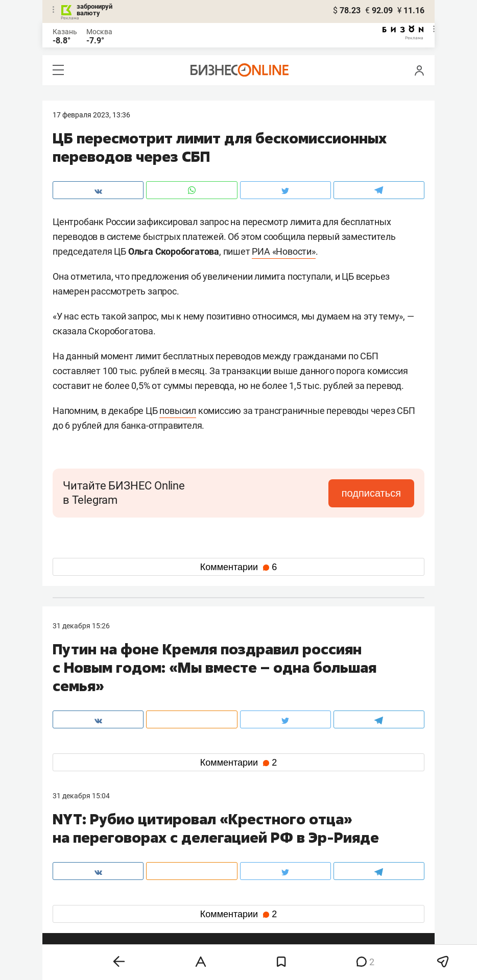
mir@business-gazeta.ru (216, 860)
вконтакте (79, 895)
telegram (76, 911)
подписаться (371, 493)
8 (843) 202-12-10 (81, 847)
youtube (75, 928)
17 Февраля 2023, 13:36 (91, 115)
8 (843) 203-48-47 (205, 847)
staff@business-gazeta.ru (342, 847)
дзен (255, 911)
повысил (178, 411)
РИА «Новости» (283, 251)
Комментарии (238, 567)
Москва (99, 32)
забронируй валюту (94, 10)
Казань (65, 32)
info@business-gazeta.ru (92, 860)
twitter (257, 895)
